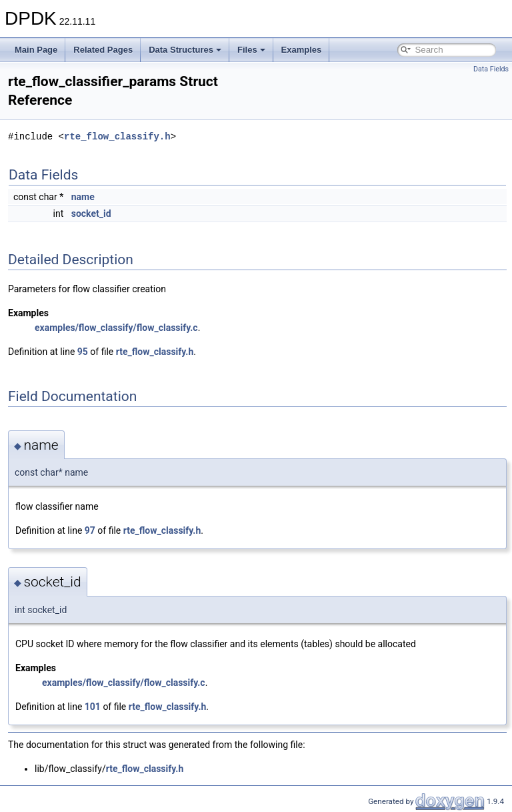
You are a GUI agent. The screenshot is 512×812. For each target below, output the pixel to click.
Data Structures (185, 50)
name (83, 197)
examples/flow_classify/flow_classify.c (116, 328)
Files (251, 50)
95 (83, 352)
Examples (302, 50)
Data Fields (491, 69)
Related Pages (103, 50)
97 (90, 530)
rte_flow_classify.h (117, 136)
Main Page (36, 50)
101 (93, 707)
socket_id (91, 214)
